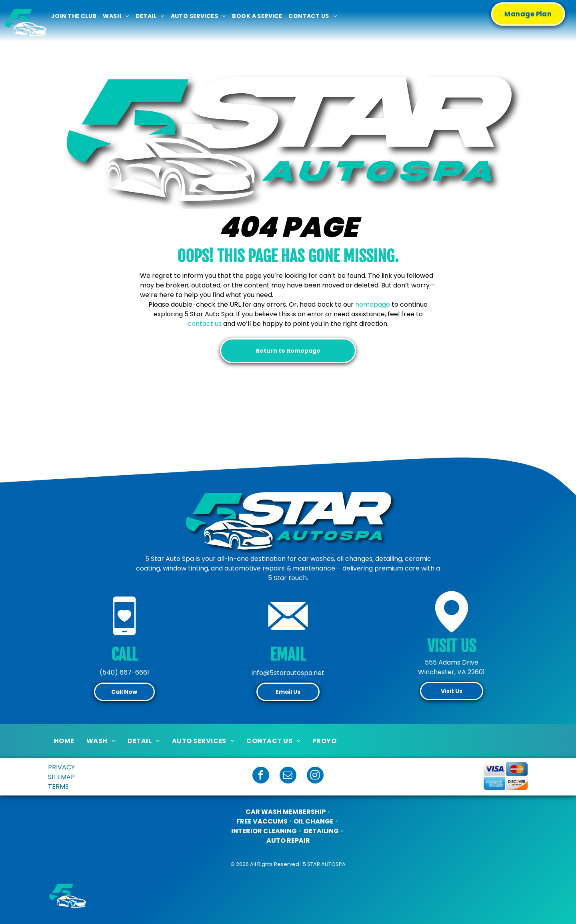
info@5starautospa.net (288, 673)
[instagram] (315, 776)
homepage (373, 304)
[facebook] (261, 776)
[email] (288, 776)
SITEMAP (61, 777)
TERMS (58, 786)
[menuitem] (74, 16)
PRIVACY (61, 767)
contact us (205, 324)
